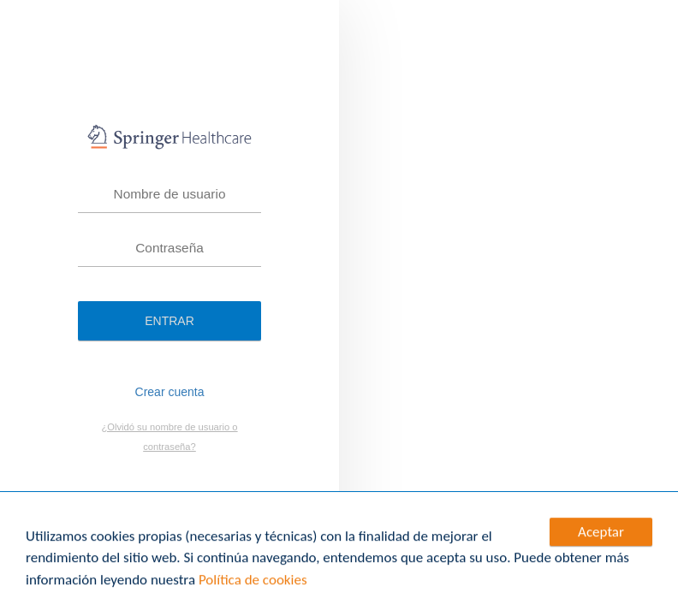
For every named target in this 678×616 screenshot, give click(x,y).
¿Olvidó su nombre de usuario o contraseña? (169, 437)
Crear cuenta (170, 392)
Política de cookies (253, 580)
